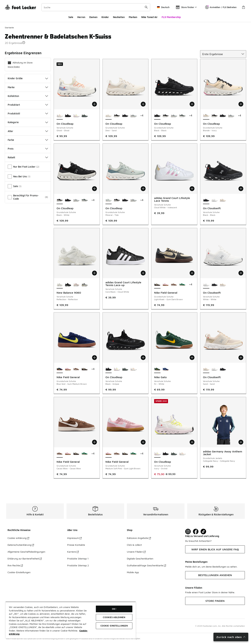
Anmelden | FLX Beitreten (221, 7)
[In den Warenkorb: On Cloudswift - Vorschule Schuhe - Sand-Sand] (241, 358)
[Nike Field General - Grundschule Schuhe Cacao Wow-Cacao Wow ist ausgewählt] (60, 454)
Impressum (74, 538)
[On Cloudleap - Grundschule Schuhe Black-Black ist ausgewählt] (157, 116)
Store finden (14, 67)
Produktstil (28, 113)
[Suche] (96, 7)
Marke (28, 87)
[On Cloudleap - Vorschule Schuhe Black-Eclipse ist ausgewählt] (109, 369)
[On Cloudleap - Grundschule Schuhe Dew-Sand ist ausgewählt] (109, 116)
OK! (114, 609)
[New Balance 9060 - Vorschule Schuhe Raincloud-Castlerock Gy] (85, 285)
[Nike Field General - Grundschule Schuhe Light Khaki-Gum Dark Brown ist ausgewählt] (157, 285)
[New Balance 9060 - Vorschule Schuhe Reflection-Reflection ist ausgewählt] (60, 285)
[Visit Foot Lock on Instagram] (188, 532)
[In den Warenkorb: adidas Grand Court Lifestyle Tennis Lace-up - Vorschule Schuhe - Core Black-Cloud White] (143, 273)
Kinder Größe (28, 78)
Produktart (28, 105)
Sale (71, 17)
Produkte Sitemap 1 (78, 559)
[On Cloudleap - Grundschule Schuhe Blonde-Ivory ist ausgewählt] (206, 116)
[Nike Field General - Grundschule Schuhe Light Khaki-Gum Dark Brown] (85, 369)
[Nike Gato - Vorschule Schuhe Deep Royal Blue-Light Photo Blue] (166, 369)
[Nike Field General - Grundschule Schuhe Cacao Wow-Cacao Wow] (174, 285)
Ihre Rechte (15, 565)
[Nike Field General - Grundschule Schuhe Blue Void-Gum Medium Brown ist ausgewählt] (60, 369)
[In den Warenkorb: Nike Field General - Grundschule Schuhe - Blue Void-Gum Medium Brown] (94, 358)
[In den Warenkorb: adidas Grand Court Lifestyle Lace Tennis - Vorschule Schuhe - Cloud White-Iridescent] (192, 189)
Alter (28, 131)
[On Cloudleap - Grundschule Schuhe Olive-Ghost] (182, 116)
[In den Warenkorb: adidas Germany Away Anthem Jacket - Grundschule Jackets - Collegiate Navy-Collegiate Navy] (241, 442)
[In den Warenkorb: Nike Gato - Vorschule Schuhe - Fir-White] (192, 358)
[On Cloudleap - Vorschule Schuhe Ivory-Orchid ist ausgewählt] (157, 454)
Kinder (105, 17)
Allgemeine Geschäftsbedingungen (26, 552)
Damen (93, 17)
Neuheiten (119, 17)
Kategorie (28, 122)
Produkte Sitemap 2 (78, 565)
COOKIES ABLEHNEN (114, 617)
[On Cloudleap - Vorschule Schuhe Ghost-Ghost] (133, 369)
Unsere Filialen (136, 552)
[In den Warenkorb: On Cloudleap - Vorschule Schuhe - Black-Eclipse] (143, 358)
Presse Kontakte (76, 545)
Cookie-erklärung (18, 538)
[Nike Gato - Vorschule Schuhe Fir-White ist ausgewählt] (157, 369)
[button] (24, 43)
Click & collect (134, 545)
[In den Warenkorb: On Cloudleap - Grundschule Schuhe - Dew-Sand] (143, 104)
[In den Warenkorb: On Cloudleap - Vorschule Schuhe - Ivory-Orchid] (192, 442)
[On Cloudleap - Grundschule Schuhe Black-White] (117, 116)
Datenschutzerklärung (21, 545)
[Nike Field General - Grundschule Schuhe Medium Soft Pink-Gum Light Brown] (166, 285)
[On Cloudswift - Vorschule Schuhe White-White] (215, 200)
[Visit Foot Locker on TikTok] (203, 532)
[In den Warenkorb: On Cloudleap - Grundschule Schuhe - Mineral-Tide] (143, 189)
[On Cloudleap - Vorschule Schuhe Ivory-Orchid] (76, 116)
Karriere (73, 552)
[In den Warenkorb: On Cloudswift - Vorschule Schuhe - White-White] (241, 273)
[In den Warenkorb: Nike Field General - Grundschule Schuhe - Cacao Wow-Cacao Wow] (94, 442)
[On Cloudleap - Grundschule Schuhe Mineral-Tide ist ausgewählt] (109, 200)
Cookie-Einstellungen (19, 572)
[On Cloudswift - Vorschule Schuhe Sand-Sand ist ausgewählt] (206, 369)
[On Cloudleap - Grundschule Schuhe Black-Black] (125, 116)
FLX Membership (171, 17)
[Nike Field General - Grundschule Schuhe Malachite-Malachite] (182, 285)
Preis (28, 149)
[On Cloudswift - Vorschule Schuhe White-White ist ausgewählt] (206, 285)
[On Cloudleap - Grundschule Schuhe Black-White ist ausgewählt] (60, 200)
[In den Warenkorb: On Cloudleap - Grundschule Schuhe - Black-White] (94, 189)
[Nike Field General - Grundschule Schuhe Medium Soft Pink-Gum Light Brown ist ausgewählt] (109, 454)
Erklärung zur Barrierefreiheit (25, 559)
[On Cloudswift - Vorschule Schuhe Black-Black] (215, 285)
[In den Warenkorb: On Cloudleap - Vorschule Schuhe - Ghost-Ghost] (94, 104)
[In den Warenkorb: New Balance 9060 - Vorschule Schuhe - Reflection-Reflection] (94, 273)
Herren (81, 17)
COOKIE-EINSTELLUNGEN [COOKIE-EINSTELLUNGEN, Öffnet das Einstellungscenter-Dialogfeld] (114, 626)
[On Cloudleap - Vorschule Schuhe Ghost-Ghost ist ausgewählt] (60, 116)
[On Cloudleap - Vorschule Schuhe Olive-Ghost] (85, 116)
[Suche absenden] (146, 7)
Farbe (28, 140)
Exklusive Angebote (139, 538)
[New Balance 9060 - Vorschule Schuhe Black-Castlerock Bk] (68, 285)
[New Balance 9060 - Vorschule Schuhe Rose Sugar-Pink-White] (76, 285)
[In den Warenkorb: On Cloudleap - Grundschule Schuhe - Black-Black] (192, 104)
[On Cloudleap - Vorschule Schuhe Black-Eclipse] (68, 116)
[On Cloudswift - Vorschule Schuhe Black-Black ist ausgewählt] (206, 200)
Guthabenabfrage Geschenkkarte (146, 565)
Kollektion (28, 96)
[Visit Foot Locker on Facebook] (196, 532)
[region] (71, 620)
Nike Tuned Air (149, 17)
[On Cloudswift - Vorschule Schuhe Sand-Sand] (223, 200)
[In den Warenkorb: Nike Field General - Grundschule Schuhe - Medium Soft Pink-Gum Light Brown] (143, 442)
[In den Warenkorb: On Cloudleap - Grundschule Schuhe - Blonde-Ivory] (241, 104)
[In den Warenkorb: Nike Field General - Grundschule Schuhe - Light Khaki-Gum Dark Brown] (192, 273)
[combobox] (96, 7)
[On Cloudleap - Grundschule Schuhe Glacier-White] (133, 116)
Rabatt (28, 157)
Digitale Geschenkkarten (140, 559)
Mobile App (133, 572)
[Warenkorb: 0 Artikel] (243, 7)
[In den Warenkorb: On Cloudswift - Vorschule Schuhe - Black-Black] (241, 189)
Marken (133, 17)
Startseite (9, 28)
